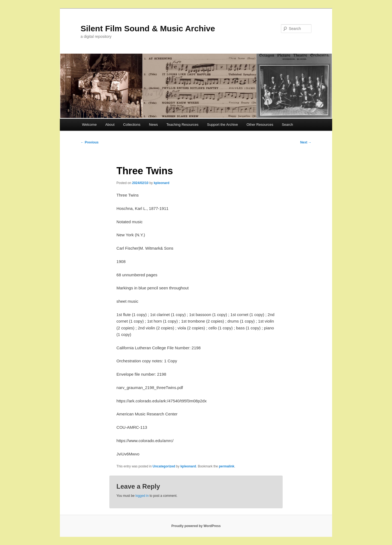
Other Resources (260, 125)
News (153, 125)
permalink (227, 466)
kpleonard (162, 183)
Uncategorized (164, 466)
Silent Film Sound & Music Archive (148, 28)
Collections (132, 125)
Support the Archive (223, 125)
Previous (90, 142)
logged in (142, 496)
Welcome (89, 125)
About (110, 125)
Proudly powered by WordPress (196, 526)
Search (287, 125)
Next (306, 142)
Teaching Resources (182, 125)
